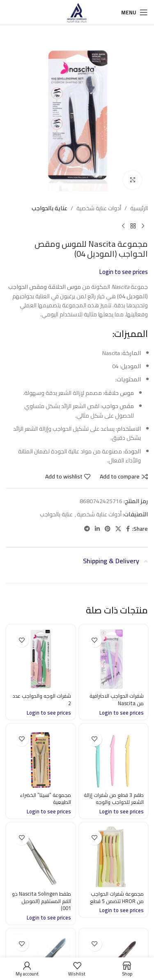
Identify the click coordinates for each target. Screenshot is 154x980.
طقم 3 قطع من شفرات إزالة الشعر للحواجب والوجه (114, 799)
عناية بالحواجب (49, 208)
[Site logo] (77, 12)
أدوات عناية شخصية (99, 208)
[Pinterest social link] (108, 529)
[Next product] (123, 226)
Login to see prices (124, 272)
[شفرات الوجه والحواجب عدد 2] (41, 659)
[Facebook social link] (128, 529)
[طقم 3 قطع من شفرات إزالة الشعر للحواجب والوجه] (114, 758)
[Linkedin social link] (97, 529)
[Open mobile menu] (134, 12)
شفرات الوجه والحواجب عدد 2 (42, 700)
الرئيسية (139, 208)
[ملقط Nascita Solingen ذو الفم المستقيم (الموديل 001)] (41, 857)
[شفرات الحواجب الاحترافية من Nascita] (114, 659)
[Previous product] (143, 226)
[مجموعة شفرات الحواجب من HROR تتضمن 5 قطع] (114, 857)
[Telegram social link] (87, 529)
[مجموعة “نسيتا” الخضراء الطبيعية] (41, 758)
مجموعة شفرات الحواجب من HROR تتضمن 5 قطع (117, 898)
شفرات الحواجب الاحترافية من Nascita (117, 700)
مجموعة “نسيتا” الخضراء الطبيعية (46, 799)
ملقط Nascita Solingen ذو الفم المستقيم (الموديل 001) (41, 901)
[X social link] (118, 529)
